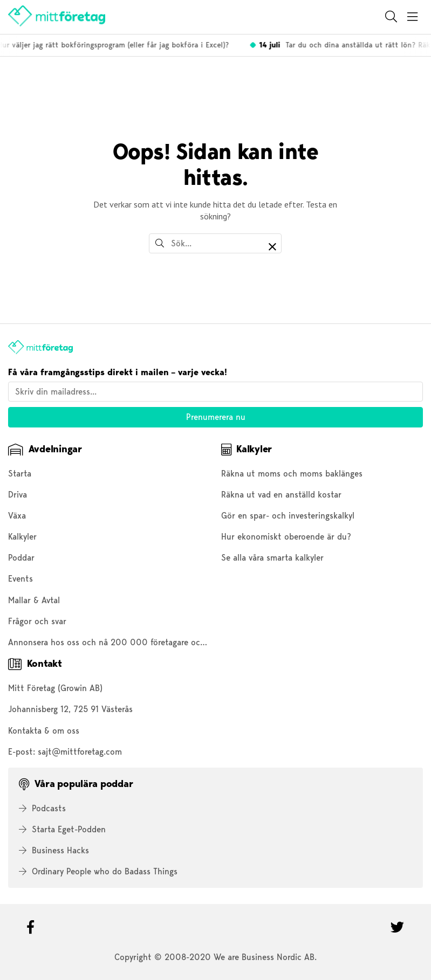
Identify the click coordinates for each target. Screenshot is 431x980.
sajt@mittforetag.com (80, 752)
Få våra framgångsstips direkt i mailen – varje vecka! (118, 372)
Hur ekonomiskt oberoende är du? (286, 537)
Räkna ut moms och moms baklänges (292, 474)
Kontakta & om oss (44, 731)
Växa (17, 516)
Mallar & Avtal (34, 600)
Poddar (21, 558)
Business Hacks (54, 850)
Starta (20, 474)
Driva (18, 495)
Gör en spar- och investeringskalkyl (288, 516)
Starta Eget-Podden (62, 829)
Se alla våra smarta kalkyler (272, 558)
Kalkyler (22, 537)
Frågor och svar (37, 621)
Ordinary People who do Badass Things (98, 871)
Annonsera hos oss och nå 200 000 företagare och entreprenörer (134, 642)
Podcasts (42, 808)
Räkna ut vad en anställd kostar (281, 495)
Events (20, 579)
